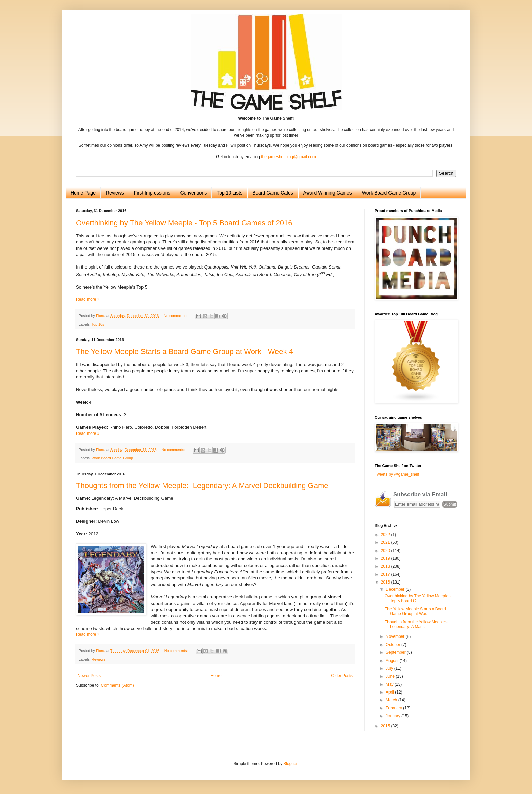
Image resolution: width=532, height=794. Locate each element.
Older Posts (342, 676)
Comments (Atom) (117, 685)
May (390, 684)
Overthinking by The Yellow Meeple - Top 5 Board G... (418, 598)
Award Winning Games (328, 193)
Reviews (115, 193)
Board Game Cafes (273, 193)
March (392, 700)
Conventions (193, 193)
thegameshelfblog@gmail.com (288, 157)
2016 (386, 582)
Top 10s (98, 324)
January (394, 716)
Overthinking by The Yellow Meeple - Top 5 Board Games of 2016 (184, 223)
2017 (386, 574)
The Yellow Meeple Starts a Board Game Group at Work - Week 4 (185, 352)
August (393, 661)
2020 (386, 551)
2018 (386, 566)
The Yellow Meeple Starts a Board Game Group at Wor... (415, 611)
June (391, 676)
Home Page (83, 193)
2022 (386, 535)
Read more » (88, 299)
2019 (386, 558)
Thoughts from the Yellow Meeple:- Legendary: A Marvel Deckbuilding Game (202, 486)
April (390, 692)
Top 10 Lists (230, 193)
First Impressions (152, 193)
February (394, 708)
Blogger (290, 764)
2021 (386, 542)
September (396, 652)
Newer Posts (89, 676)
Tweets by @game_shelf (397, 474)
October (394, 645)
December (396, 589)
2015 (386, 726)
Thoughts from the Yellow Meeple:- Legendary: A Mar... (416, 624)
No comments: (176, 316)
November (396, 636)
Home (216, 676)
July (390, 668)
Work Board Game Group (389, 193)
